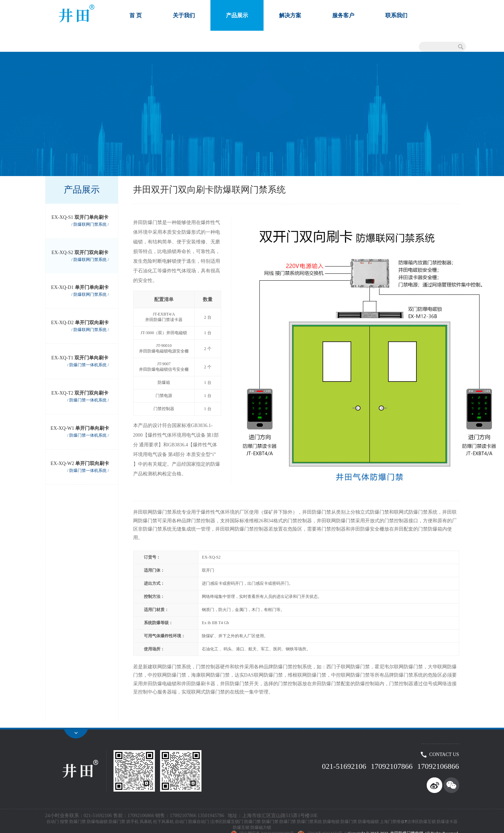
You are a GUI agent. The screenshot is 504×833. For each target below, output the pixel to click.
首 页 (136, 15)
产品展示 (237, 15)
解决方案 (290, 15)
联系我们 (396, 15)
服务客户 (343, 15)
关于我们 (184, 15)
